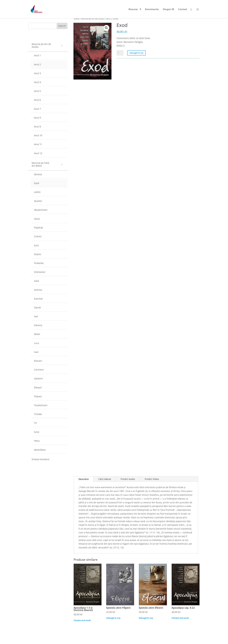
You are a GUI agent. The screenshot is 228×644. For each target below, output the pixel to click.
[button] (106, 28)
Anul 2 (109, 19)
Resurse (133, 9)
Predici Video (152, 479)
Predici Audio (128, 479)
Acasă (76, 19)
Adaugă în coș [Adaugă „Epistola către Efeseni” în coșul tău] (146, 618)
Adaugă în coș (136, 53)
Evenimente (152, 9)
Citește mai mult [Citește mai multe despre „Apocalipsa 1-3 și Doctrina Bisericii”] (82, 620)
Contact (183, 9)
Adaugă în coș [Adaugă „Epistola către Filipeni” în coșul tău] (113, 618)
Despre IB (168, 9)
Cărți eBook (105, 479)
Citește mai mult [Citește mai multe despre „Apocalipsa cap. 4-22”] (180, 618)
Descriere (84, 479)
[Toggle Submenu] (62, 46)
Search (62, 26)
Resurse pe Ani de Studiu (92, 19)
